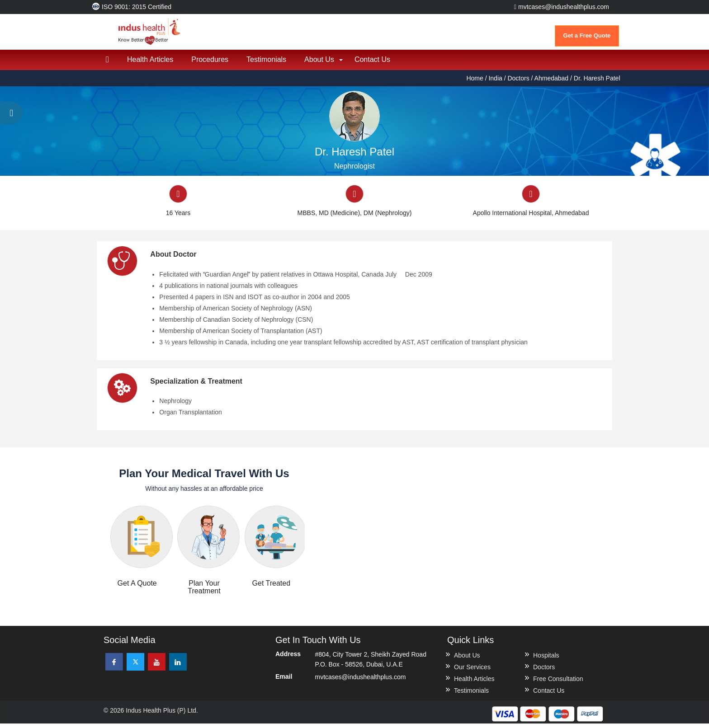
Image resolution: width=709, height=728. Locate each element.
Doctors (518, 82)
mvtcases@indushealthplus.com (562, 7)
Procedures (210, 63)
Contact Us (372, 63)
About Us (319, 63)
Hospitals (546, 660)
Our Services (472, 672)
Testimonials (266, 63)
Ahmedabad (552, 82)
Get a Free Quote (587, 35)
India (495, 82)
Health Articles (150, 63)
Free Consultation (558, 683)
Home (475, 82)
